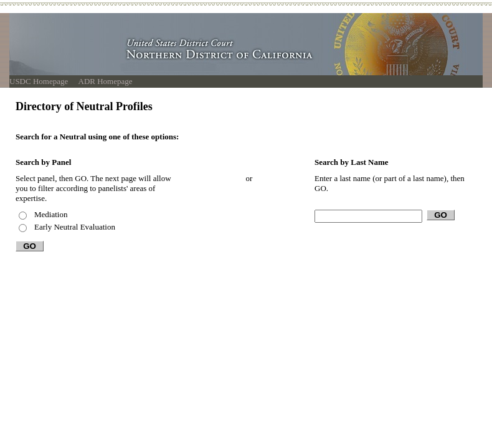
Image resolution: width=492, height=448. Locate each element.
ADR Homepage (106, 81)
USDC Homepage (39, 81)
